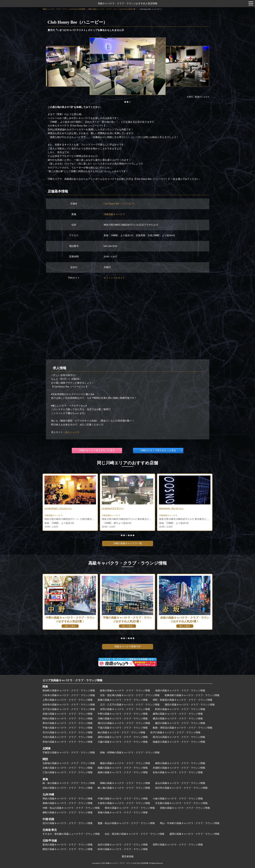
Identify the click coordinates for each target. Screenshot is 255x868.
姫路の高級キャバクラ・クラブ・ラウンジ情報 (123, 772)
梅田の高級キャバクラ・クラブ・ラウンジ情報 (180, 763)
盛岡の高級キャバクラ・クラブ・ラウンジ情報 (194, 834)
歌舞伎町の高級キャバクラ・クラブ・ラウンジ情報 (192, 695)
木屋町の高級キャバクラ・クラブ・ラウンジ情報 (179, 768)
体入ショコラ (72, 432)
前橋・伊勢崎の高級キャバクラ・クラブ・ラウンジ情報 (130, 753)
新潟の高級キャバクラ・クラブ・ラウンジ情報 (68, 845)
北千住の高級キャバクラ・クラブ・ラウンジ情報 (69, 709)
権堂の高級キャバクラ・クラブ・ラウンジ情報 (68, 849)
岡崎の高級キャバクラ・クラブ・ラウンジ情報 (125, 783)
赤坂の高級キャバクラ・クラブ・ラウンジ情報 (68, 714)
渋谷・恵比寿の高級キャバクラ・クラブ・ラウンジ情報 (130, 695)
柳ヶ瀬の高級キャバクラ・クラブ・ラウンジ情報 (124, 788)
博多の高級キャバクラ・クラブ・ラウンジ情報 (68, 799)
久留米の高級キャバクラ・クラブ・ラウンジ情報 (124, 803)
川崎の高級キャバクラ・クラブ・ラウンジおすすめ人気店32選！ (112, 9)
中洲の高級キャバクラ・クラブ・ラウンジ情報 (123, 799)
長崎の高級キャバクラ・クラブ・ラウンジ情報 (123, 813)
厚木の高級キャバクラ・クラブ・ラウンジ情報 (68, 723)
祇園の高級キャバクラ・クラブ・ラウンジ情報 (123, 768)
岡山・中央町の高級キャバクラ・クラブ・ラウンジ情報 (190, 823)
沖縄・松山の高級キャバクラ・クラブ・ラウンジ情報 (71, 808)
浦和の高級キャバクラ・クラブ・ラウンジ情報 (123, 737)
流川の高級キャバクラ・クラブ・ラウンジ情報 (68, 823)
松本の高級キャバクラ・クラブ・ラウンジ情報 (123, 849)
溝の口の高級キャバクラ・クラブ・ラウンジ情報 (124, 723)
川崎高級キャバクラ (114, 214)
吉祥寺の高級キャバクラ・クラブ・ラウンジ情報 (69, 705)
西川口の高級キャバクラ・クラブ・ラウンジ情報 (179, 737)
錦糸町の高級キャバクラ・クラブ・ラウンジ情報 (69, 691)
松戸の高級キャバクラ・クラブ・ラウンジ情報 (175, 733)
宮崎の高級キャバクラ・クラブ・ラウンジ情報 (185, 808)
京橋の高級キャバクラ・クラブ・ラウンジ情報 (68, 768)
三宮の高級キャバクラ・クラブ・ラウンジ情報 (68, 772)
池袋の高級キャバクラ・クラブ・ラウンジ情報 (180, 691)
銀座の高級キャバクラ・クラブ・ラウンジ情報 (125, 691)
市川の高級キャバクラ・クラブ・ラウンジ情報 (68, 733)
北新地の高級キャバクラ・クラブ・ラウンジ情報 (69, 763)
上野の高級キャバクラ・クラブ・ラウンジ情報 (68, 700)
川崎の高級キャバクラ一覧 (128, 543)
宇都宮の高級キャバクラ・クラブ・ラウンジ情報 (69, 753)
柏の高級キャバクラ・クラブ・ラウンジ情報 (121, 733)
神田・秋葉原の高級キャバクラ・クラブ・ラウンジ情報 (183, 700)
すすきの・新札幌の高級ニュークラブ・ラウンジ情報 (71, 834)
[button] (125, 102)
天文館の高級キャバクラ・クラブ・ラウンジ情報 (181, 803)
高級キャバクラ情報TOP (127, 647)
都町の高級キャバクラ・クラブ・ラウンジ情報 (68, 813)
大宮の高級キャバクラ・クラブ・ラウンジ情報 (68, 737)
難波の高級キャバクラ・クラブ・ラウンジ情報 (125, 763)
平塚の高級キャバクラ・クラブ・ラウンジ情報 (68, 728)
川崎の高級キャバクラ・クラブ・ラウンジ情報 (123, 719)
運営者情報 (128, 857)
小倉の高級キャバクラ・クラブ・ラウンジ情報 (178, 799)
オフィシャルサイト (114, 278)
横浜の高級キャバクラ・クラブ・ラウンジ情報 (178, 719)
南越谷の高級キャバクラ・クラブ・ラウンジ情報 (179, 742)
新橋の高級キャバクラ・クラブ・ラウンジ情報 (123, 700)
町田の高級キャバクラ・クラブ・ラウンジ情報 (180, 709)
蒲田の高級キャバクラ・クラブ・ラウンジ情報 (190, 705)
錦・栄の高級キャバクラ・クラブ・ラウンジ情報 (69, 783)
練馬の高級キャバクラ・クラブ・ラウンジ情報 (178, 714)
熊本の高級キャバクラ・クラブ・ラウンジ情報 (130, 808)
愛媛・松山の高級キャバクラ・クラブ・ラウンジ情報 (126, 823)
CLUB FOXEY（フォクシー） (118, 509)
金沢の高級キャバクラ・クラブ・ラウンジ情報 (123, 845)
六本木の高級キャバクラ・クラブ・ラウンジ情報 (69, 695)
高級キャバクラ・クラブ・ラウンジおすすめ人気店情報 (128, 3)
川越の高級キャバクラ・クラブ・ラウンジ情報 (123, 742)
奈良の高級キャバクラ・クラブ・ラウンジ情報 (178, 772)
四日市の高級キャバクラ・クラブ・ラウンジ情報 (181, 788)
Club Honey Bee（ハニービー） (120, 204)
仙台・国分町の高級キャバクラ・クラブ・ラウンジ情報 (135, 834)
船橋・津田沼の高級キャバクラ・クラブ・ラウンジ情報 (183, 728)
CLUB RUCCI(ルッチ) (56, 509)
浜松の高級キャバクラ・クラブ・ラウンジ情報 (68, 788)
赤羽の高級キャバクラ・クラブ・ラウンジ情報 (125, 709)
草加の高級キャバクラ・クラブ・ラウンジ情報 (68, 742)
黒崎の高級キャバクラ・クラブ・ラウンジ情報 (68, 803)
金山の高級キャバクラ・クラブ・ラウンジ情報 (180, 783)
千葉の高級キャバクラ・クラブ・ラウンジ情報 (123, 728)
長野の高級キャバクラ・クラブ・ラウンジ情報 (178, 845)
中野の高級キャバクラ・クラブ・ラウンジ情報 (123, 714)
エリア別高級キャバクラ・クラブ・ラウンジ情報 (72, 680)
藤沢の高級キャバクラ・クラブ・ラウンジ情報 (180, 723)
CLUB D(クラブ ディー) (172, 509)
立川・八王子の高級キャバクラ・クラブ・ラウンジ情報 (130, 705)
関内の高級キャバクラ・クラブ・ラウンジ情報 (68, 719)
